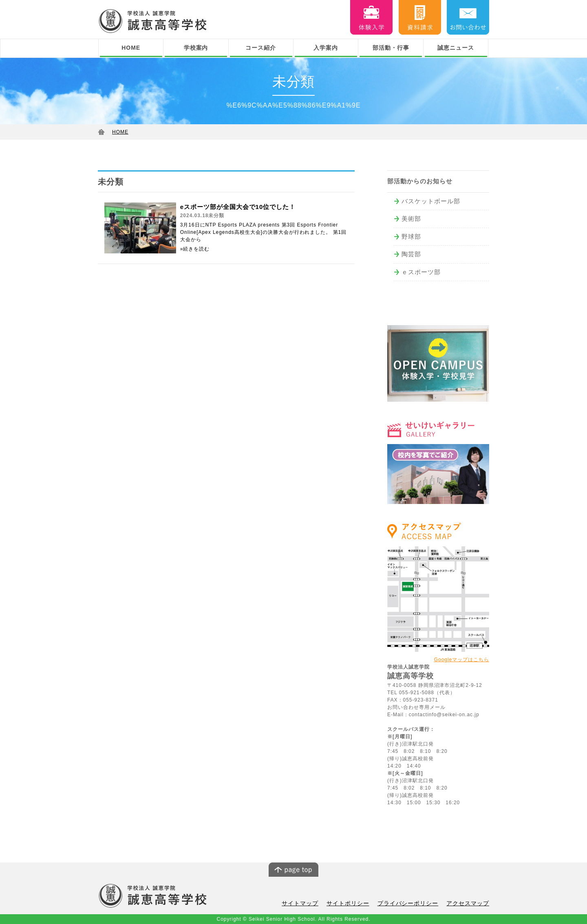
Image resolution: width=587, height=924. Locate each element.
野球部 (411, 236)
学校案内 (196, 48)
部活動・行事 (391, 48)
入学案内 (326, 48)
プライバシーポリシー (413, 904)
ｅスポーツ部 (421, 272)
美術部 (411, 219)
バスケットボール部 (431, 201)
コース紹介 (261, 48)
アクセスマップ (469, 904)
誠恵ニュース (456, 48)
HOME (131, 48)
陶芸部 (411, 254)
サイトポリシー (356, 904)
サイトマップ (311, 904)
